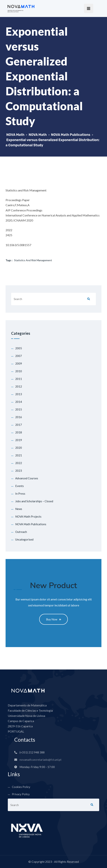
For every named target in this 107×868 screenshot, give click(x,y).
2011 (19, 379)
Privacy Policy (21, 794)
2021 (19, 455)
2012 (19, 386)
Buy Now (54, 619)
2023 (19, 471)
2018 (19, 432)
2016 (19, 417)
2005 (19, 348)
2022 (19, 463)
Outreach (21, 532)
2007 (19, 356)
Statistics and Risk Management (33, 260)
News (19, 509)
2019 (19, 440)
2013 (19, 394)
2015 (19, 409)
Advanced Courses (27, 478)
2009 (19, 363)
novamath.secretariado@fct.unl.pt (40, 760)
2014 (19, 402)
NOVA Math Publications (31, 524)
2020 (19, 448)
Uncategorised (24, 539)
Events (20, 486)
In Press (20, 494)
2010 (19, 371)
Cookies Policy (21, 787)
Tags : (9, 260)
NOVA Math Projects (28, 516)
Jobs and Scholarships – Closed (34, 501)
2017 (19, 425)
